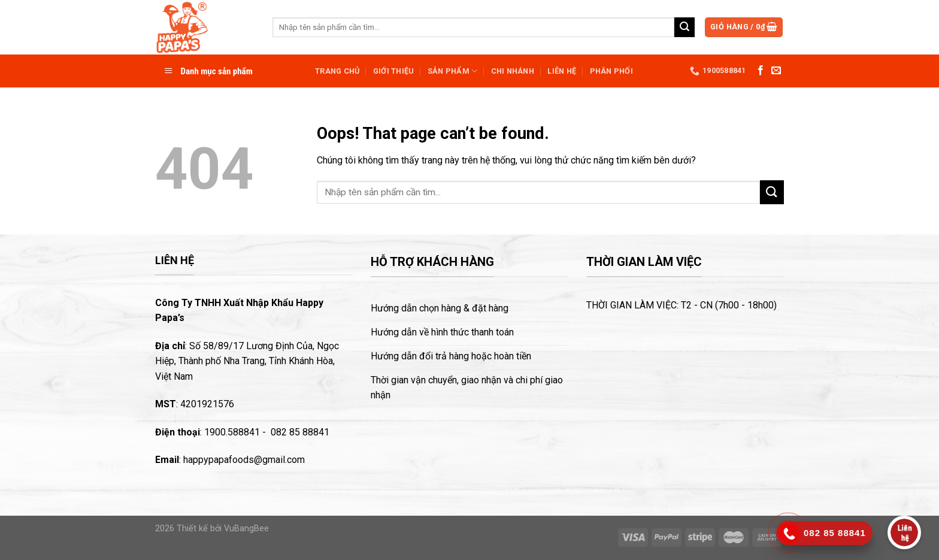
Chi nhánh (513, 71)
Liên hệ (562, 71)
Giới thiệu (394, 71)
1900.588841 (232, 432)
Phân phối (611, 71)
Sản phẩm (453, 71)
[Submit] (684, 28)
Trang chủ (337, 71)
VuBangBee (246, 529)
